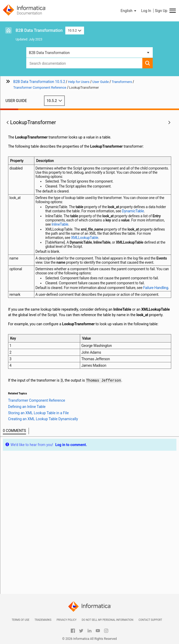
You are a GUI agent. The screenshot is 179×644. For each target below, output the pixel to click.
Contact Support (150, 620)
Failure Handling (156, 288)
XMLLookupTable (85, 238)
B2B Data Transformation (39, 30)
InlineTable (60, 224)
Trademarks (43, 620)
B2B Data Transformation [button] (49, 53)
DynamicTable (133, 211)
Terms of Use (21, 620)
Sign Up (161, 11)
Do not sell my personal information (107, 620)
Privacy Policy (66, 620)
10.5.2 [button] (75, 30)
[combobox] (84, 63)
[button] (129, 11)
